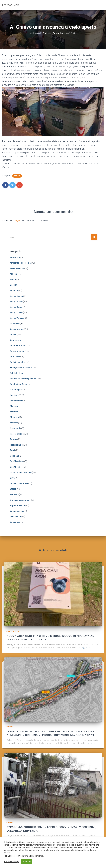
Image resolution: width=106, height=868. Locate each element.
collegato (17, 220)
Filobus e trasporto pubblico (23, 379)
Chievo (17, 176)
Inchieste (14, 395)
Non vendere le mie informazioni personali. (24, 856)
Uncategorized (17, 511)
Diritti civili (15, 357)
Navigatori (15, 428)
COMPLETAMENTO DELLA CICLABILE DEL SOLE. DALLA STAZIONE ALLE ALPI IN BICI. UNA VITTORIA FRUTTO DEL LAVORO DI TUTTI (50, 733)
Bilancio (14, 290)
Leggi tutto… (86, 648)
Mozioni (14, 423)
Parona (13, 439)
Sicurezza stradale (19, 483)
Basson (14, 285)
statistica (14, 494)
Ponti (12, 450)
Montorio (14, 417)
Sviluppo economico (20, 500)
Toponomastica (17, 505)
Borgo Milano (16, 296)
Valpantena (15, 522)
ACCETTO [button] (27, 861)
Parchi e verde (17, 434)
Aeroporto (15, 257)
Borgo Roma (16, 307)
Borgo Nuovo (16, 301)
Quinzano (15, 456)
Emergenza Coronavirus (22, 368)
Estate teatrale (17, 373)
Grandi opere (16, 390)
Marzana (14, 406)
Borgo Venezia (17, 318)
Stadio (13, 489)
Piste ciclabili (16, 445)
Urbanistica (15, 516)
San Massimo (16, 461)
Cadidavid (15, 324)
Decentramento (17, 351)
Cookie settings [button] (12, 862)
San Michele (16, 467)
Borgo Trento (16, 312)
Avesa (13, 279)
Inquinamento (17, 401)
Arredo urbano (17, 268)
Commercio (16, 340)
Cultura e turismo (18, 346)
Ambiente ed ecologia (20, 263)
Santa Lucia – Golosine (21, 472)
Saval (13, 478)
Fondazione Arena (19, 384)
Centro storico (17, 329)
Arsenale (14, 274)
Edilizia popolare (18, 362)
